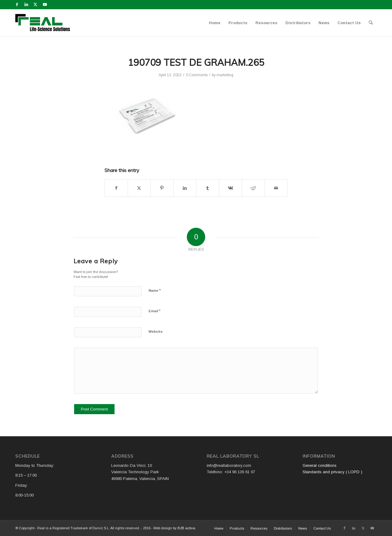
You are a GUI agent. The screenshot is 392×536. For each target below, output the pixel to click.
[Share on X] (139, 188)
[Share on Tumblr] (208, 188)
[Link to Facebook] (17, 5)
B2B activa (186, 528)
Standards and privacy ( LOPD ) (332, 472)
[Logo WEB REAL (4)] (45, 23)
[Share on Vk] (231, 188)
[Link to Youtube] (45, 5)
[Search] (371, 23)
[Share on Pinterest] (162, 188)
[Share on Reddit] (253, 188)
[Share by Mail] (276, 188)
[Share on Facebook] (116, 188)
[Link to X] (35, 5)
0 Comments (197, 75)
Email (155, 311)
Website (156, 332)
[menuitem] (215, 23)
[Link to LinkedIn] (26, 5)
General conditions (320, 465)
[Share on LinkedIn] (185, 188)
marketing (225, 75)
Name (155, 290)
